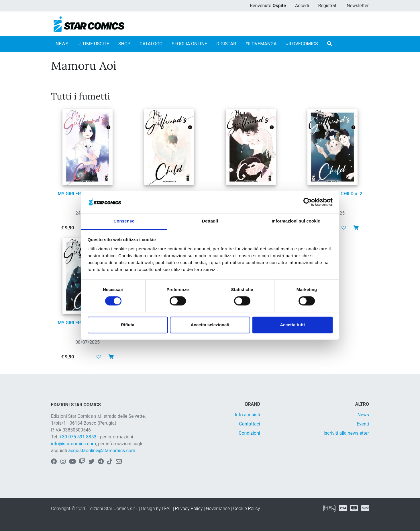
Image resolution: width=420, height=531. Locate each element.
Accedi (302, 6)
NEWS (62, 44)
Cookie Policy (247, 508)
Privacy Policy (189, 508)
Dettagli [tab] (210, 221)
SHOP (124, 44)
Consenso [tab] (124, 221)
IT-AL (167, 508)
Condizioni (249, 433)
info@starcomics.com (73, 444)
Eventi (363, 424)
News (363, 415)
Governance (218, 508)
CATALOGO (151, 44)
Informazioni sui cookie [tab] (296, 221)
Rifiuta (128, 325)
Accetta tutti (292, 325)
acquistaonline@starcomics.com (102, 451)
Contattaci (250, 424)
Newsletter (358, 6)
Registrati (328, 6)
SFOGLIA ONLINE (189, 44)
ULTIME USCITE (93, 44)
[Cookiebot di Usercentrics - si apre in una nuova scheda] (308, 202)
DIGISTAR (226, 44)
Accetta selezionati (210, 325)
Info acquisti (248, 415)
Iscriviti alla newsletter (346, 433)
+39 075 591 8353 (78, 437)
